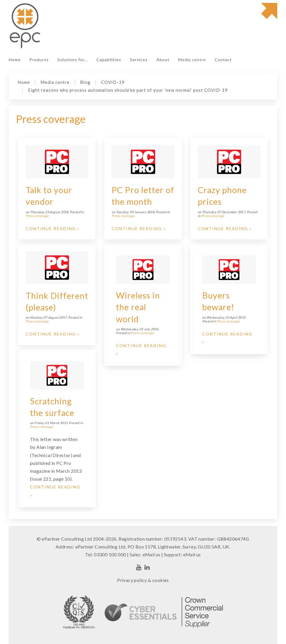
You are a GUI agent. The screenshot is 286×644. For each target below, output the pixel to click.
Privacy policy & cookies (143, 580)
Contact (223, 60)
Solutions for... (73, 60)
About (163, 60)
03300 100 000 (110, 554)
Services (139, 60)
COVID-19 (113, 82)
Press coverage (37, 216)
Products (39, 60)
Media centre (192, 60)
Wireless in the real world (138, 307)
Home (15, 60)
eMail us (152, 554)
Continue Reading (51, 229)
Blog (85, 82)
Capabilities (109, 60)
